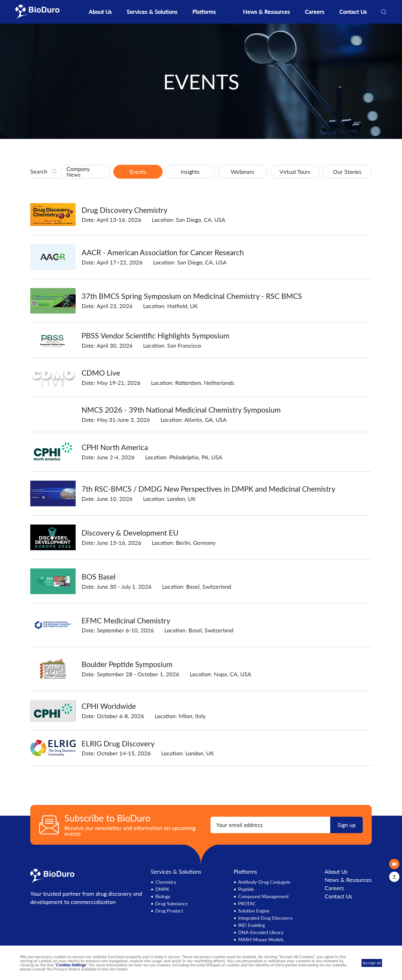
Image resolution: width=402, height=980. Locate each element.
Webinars (243, 172)
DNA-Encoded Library (261, 933)
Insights (190, 172)
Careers (315, 12)
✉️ (394, 864)
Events (138, 172)
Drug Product (169, 911)
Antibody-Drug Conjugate (264, 882)
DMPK (162, 889)
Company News (78, 172)
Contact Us (353, 12)
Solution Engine (254, 911)
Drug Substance (172, 904)
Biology (163, 897)
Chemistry (166, 882)
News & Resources (266, 12)
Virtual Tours (295, 172)
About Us (100, 12)
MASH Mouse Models (261, 940)
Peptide (246, 889)
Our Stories (347, 172)
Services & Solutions (152, 12)
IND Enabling (252, 925)
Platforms (204, 12)
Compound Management (263, 897)
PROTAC (247, 904)
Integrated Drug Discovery (265, 918)
